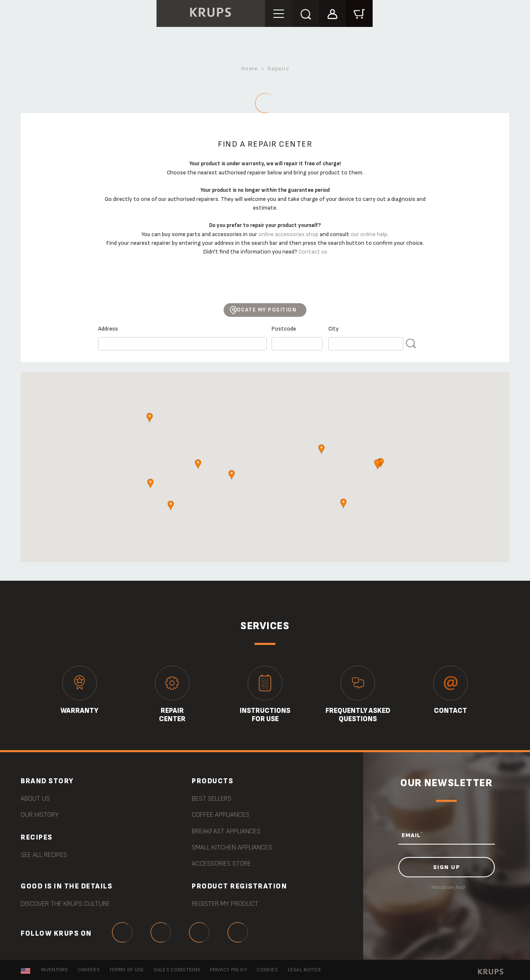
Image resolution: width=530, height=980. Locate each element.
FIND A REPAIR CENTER (412, 347)
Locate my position (265, 310)
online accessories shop (288, 234)
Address (108, 329)
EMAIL (412, 835)
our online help (369, 234)
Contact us (313, 252)
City (334, 329)
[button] (332, 13)
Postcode (284, 329)
